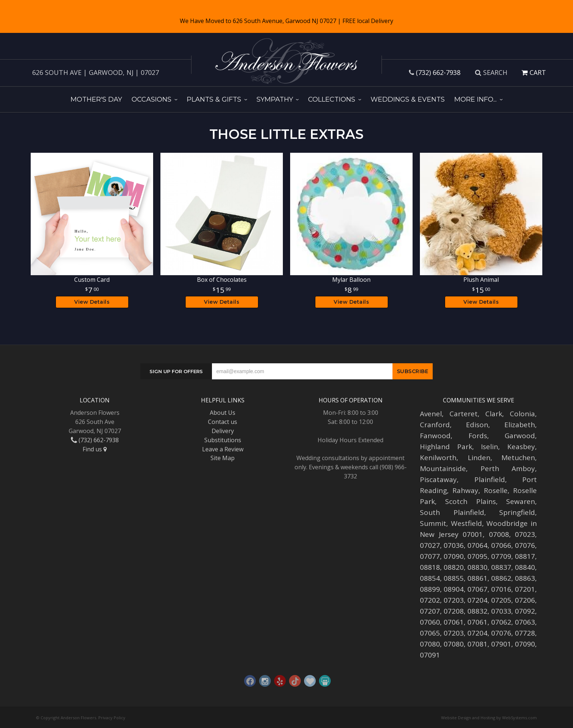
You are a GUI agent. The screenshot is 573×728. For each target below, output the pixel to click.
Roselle (496, 490)
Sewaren (521, 501)
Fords (478, 436)
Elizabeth (520, 425)
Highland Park (446, 447)
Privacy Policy (112, 718)
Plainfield (490, 479)
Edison (477, 425)
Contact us (223, 422)
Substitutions (223, 440)
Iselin (489, 447)
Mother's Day (96, 99)
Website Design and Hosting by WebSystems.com (489, 718)
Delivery (223, 431)
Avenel (431, 414)
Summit (433, 523)
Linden (479, 458)
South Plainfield (452, 512)
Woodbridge (507, 523)
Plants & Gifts (214, 99)
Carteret (464, 414)
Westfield (466, 523)
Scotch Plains (470, 501)
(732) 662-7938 (438, 72)
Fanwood (435, 436)
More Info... (475, 99)
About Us (223, 413)
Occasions (151, 99)
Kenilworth (438, 458)
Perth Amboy (508, 469)
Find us (95, 449)
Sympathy (275, 99)
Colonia (522, 414)
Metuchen (518, 458)
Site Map (223, 458)
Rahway (465, 490)
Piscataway (438, 479)
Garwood (520, 436)
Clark (494, 414)
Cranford (435, 425)
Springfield (517, 512)
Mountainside (443, 469)
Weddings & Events (408, 99)
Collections (332, 99)
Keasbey (521, 447)
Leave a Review (223, 449)
